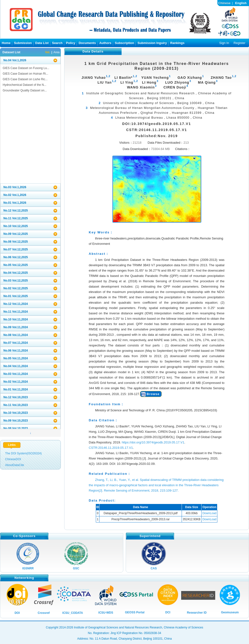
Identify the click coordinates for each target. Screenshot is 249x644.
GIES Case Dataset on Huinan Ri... (25, 74)
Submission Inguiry (152, 43)
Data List (42, 43)
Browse (153, 394)
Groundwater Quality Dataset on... (25, 90)
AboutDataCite (15, 465)
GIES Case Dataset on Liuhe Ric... (25, 79)
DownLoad (209, 513)
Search (57, 43)
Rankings (177, 43)
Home (6, 43)
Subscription (124, 43)
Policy (71, 43)
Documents (87, 43)
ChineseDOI (13, 459)
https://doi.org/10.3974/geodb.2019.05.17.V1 (153, 442)
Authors (105, 43)
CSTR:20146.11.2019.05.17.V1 (111, 448)
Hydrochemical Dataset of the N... (24, 85)
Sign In (224, 43)
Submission (23, 43)
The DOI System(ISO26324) (23, 453)
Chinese (224, 3)
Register (240, 43)
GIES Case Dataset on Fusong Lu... (26, 68)
